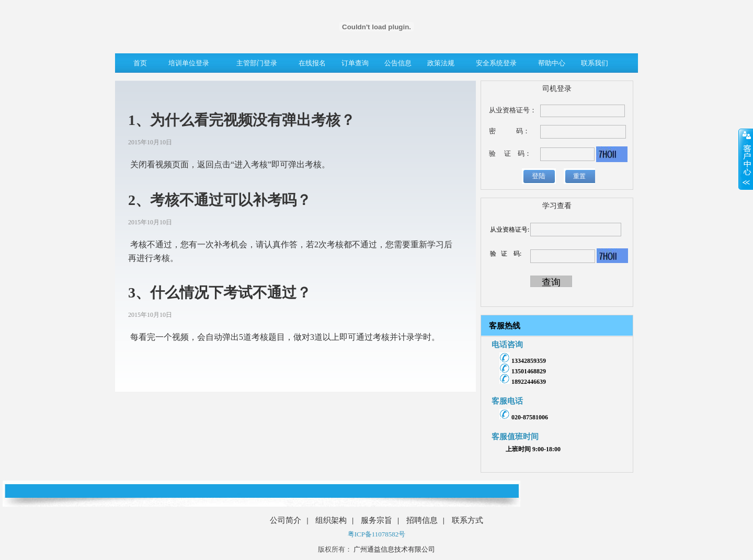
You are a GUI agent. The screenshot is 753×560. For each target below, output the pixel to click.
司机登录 (557, 89)
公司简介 (286, 520)
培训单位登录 (189, 63)
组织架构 (331, 520)
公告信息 (398, 63)
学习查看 (557, 206)
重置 (579, 176)
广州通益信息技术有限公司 (393, 549)
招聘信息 (422, 520)
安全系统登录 (496, 63)
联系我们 (595, 63)
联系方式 (467, 520)
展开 (746, 159)
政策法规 (441, 63)
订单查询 (355, 63)
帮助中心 (552, 63)
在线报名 (312, 63)
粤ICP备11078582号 (377, 534)
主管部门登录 (257, 63)
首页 (140, 63)
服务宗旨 (376, 520)
